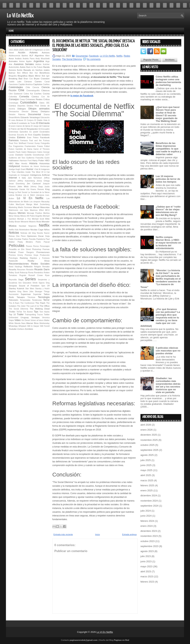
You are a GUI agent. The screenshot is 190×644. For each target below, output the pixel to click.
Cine (21, 90)
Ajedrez (25, 56)
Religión (37, 267)
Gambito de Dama (24, 149)
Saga (21, 279)
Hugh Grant (20, 169)
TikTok (19, 312)
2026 (27, 50)
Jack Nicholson (35, 178)
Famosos (14, 140)
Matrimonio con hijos (19, 210)
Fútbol (47, 146)
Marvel (36, 207)
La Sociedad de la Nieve (39, 192)
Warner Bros (32, 323)
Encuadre (45, 129)
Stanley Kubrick (17, 288)
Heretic (24, 164)
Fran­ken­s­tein (30, 146)
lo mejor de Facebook (82, 96)
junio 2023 (146, 561)
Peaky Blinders (25, 242)
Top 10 (12, 314)
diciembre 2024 (149, 495)
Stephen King (15, 292)
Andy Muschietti (42, 59)
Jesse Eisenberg (17, 184)
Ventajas (35, 317)
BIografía (13, 76)
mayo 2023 (146, 566)
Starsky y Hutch (42, 289)
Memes (22, 213)
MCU (47, 210)
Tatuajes (21, 297)
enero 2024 (147, 526)
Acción (22, 52)
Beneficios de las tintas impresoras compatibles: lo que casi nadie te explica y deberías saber (168, 149)
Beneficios (45, 73)
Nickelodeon (24, 230)
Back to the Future (35, 67)
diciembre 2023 (149, 531)
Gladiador (19, 155)
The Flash (40, 303)
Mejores (13, 213)
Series (30, 279)
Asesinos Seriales (24, 64)
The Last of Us (32, 306)
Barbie (20, 70)
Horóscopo (45, 166)
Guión (47, 158)
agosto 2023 (147, 551)
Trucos (40, 315)
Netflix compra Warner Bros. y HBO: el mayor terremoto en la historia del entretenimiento (168, 243)
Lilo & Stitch (29, 195)
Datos (42, 103)
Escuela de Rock (25, 135)
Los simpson (35, 202)
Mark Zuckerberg (42, 204)
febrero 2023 (147, 582)
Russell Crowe (36, 275)
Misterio (32, 222)
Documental (34, 114)
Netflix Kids (14, 230)
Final (11, 143)
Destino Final (33, 106)
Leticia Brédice (15, 195)
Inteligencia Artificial (40, 175)
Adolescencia (14, 56)
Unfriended (13, 318)
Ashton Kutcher (42, 64)
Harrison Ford (26, 161)
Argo (47, 61)
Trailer (20, 314)
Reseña (12, 269)
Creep (22, 99)
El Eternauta (43, 123)
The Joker (21, 306)
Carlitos (46, 84)
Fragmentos (18, 146)
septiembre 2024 (149, 506)
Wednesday (44, 323)
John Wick (23, 186)
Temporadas (25, 300)
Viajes (11, 320)
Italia (24, 178)
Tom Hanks (44, 312)
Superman (26, 294)
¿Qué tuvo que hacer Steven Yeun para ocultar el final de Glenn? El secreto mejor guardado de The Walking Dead (168, 114)
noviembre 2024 (149, 501)
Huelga (12, 169)
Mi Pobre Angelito (35, 216)
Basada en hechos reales (37, 70)
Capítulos (38, 84)
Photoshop (37, 249)
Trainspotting (30, 315)
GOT (48, 155)
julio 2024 (146, 511)
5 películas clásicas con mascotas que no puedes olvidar (168, 351)
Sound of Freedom (29, 286)
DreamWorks (14, 117)
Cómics (35, 96)
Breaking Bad (16, 78)
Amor (11, 58)
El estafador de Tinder (26, 123)
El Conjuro (29, 120)
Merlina (46, 213)
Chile (28, 87)
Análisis (18, 59)
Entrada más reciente (63, 534)
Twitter (47, 315)
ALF (31, 55)
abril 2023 (146, 571)
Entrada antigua (129, 534)
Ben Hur (34, 73)
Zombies (29, 329)
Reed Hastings (15, 267)
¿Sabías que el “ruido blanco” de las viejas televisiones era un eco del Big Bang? (168, 211)
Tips (36, 312)
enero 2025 (147, 490)
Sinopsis (13, 286)
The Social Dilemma (18, 309)
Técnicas (31, 297)
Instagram (25, 175)
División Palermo (17, 115)
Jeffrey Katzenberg (26, 181)
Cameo (38, 81)
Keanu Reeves (37, 189)
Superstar (37, 294)
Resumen (21, 270)
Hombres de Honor (30, 166)
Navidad (22, 226)
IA (40, 169)
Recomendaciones (19, 264)
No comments (94, 59)
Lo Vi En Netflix (20, 16)
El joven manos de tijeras (20, 126)
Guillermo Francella (35, 158)
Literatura (40, 195)
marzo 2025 (147, 480)
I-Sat (36, 169)
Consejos (14, 99)
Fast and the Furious (39, 141)
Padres (25, 239)
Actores (34, 52)
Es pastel (34, 132)
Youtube (13, 329)
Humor (30, 169)
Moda (39, 222)
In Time (12, 172)
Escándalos (45, 132)
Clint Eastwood (15, 94)
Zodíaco (21, 329)
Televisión (13, 300)
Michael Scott (38, 219)
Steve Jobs (28, 292)
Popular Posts (151, 60)
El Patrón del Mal (16, 129)
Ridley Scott (14, 273)
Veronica (46, 318)
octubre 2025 (148, 445)
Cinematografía (33, 91)
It (19, 178)
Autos (23, 67)
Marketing (13, 207)
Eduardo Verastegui (30, 117)
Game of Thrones (41, 149)
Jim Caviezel (34, 183)
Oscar (41, 236)
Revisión (30, 270)
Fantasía (24, 141)
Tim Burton (28, 312)
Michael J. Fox (24, 219)
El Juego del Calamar (40, 126)
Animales (13, 61)
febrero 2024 (147, 521)
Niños (47, 229)
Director (25, 112)
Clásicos (45, 90)
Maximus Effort (37, 210)
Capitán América (25, 84)
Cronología (13, 103)
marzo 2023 (147, 576)
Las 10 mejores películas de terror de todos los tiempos (168, 179)
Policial (12, 252)
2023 (16, 50)
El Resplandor (31, 129)
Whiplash (23, 326)
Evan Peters (33, 138)
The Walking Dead (40, 309)
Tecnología (44, 297)
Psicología (13, 258)
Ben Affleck (22, 73)
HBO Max (14, 163)
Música (13, 226)
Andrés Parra (29, 59)
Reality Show (39, 261)
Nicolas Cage (37, 229)
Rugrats (23, 275)
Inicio (98, 534)
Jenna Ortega (43, 181)
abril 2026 (146, 425)
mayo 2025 (146, 470)
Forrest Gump (34, 143)
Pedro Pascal (43, 242)
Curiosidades (29, 102)
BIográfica (23, 76)
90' (31, 50)
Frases (40, 146)
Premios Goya (31, 255)
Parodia (32, 239)
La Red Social (21, 192)
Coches (38, 94)
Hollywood (14, 166)
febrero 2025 (147, 485)
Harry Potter (38, 160)
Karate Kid (24, 189)
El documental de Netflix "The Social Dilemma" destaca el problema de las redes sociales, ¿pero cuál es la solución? (94, 46)
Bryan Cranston (42, 78)
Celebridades (16, 87)
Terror (46, 300)
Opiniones (32, 236)
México (23, 216)
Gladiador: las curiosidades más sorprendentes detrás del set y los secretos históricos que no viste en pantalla (168, 385)
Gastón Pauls (15, 152)
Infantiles (21, 172)
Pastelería (41, 239)
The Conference (27, 303)
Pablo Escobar (15, 239)
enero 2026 (147, 430)
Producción (45, 255)
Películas (17, 245)
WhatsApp (13, 326)
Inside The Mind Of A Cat (37, 172)
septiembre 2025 (149, 450)
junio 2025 (146, 465)
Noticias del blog (28, 233)
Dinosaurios (14, 112)
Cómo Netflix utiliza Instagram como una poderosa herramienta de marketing (168, 81)
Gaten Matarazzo (29, 152)
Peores (29, 246)
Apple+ (29, 61)
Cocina (46, 94)
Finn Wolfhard (20, 143)
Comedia (24, 96)
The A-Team (14, 303)
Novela (40, 233)
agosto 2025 (147, 455)
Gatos (40, 152)
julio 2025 (146, 460)
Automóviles (14, 67)
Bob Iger (46, 76)
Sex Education (25, 283)
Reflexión (28, 266)
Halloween (14, 160)
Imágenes (45, 169)
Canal (47, 82)
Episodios (24, 132)
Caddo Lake (15, 82)
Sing (48, 283)
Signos (42, 283)
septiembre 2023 (149, 546)
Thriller (12, 312)
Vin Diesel (26, 320)
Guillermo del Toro (17, 158)
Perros (36, 246)
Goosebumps (38, 155)
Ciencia (36, 87)
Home (11, 31)
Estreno (21, 137)
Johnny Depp (36, 187)
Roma (31, 273)
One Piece (21, 236)
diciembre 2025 (149, 435)
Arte (10, 64)
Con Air (45, 97)
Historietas (44, 163)
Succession (14, 294)
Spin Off (45, 286)
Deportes (21, 106)
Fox (10, 146)
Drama (47, 115)
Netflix (44, 225)
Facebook (45, 137)
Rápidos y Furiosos (40, 258)
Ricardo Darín (42, 269)
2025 (21, 50)
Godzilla (28, 155)
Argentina (39, 61)
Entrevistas (13, 132)
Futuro (12, 149)
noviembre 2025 (149, 440)
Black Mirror (35, 76)
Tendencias (37, 300)
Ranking (24, 258)
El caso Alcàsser (16, 120)
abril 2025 (146, 475)
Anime (22, 61)
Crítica (46, 99)
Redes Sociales (40, 264)
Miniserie (25, 222)
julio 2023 (146, 556)
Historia (33, 163)
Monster (46, 222)
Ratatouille (13, 261)
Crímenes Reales (34, 99)
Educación (45, 117)
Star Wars (30, 289)
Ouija (47, 236)
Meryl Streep (14, 216)
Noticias (14, 233)
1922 (11, 50)
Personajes (45, 246)
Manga (29, 204)
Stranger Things (42, 292)
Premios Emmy (16, 255)
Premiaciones (43, 252)
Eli (40, 129)
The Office (45, 306)
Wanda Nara (20, 323)
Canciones (13, 84)
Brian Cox (28, 79)
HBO (47, 160)
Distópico (45, 111)
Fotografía (45, 143)
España (37, 135)
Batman (12, 73)
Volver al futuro (37, 320)
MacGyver (20, 204)
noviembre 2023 (149, 536)
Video (18, 320)
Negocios (32, 226)
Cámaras (28, 82)
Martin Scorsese (25, 207)
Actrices (46, 52)
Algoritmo (39, 55)
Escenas (12, 135)
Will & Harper (33, 326)
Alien (47, 56)
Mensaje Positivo (35, 213)
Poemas (46, 249)
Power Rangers (26, 252)
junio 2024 (146, 516)
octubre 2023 (148, 541)
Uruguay (25, 317)
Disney (35, 111)
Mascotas (45, 207)
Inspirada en (14, 175)
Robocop (24, 273)
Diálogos (22, 109)
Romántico (39, 273)
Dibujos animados (39, 109)
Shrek (35, 283)
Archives (170, 60)
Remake (46, 267)
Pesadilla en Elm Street (20, 249)
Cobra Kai (28, 94)
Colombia (13, 97)
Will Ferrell (45, 326)
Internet (13, 178)
